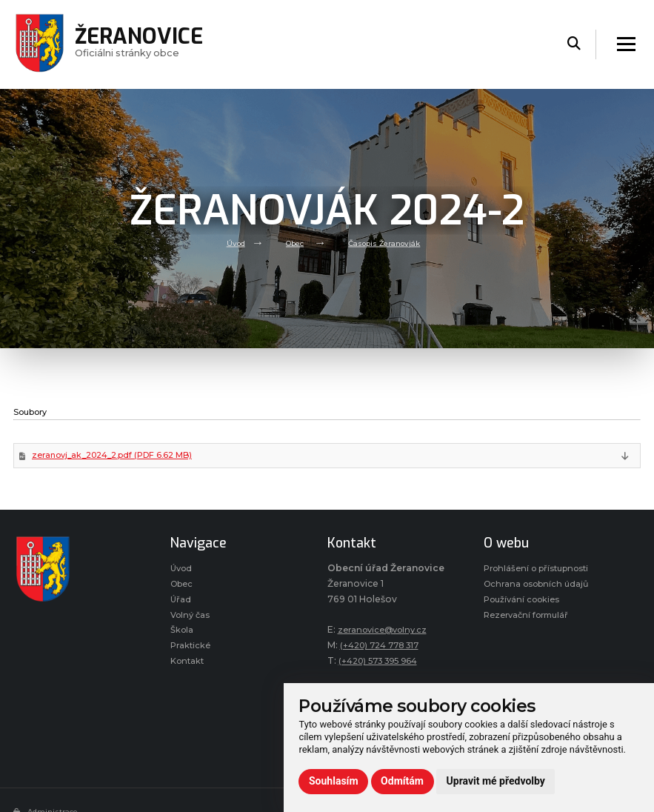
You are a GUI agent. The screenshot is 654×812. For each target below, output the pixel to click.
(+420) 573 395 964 (384, 662)
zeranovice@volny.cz (387, 632)
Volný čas (192, 621)
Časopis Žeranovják (388, 242)
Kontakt (189, 672)
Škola (183, 638)
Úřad (181, 604)
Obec (292, 242)
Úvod (229, 242)
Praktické (191, 655)
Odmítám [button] (402, 781)
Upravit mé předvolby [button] (496, 781)
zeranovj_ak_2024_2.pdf (119, 457)
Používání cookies (525, 604)
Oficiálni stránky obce (145, 44)
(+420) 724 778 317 (384, 647)
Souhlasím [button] (334, 781)
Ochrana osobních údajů (540, 587)
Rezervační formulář (530, 621)
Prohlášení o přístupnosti (543, 571)
